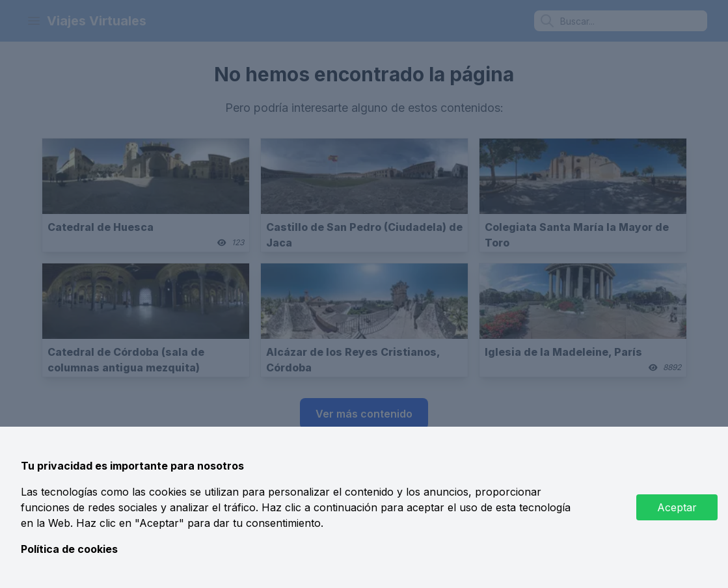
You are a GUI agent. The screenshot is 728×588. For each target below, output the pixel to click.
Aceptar (677, 507)
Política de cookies (69, 549)
